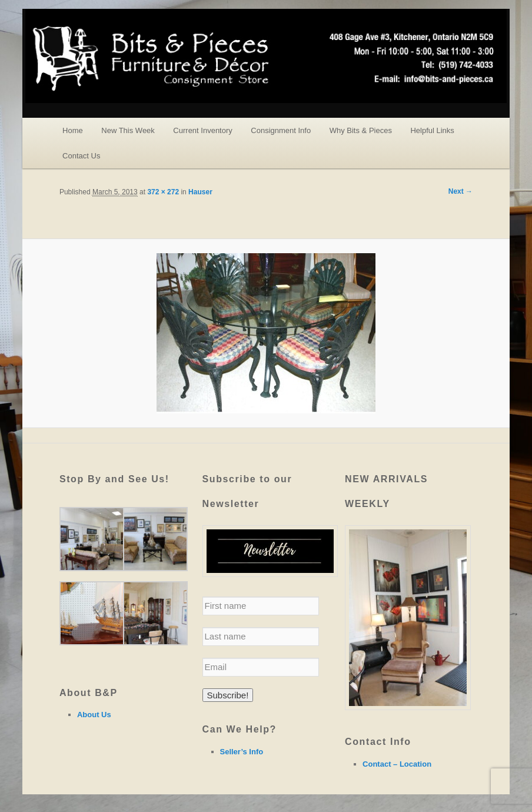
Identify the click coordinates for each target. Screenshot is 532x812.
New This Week (128, 130)
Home (73, 130)
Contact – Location (397, 764)
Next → (460, 191)
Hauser (200, 192)
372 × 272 (163, 192)
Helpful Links (432, 130)
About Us (94, 715)
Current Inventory (202, 130)
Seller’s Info (242, 752)
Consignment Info (281, 130)
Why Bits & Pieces (361, 130)
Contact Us (81, 156)
